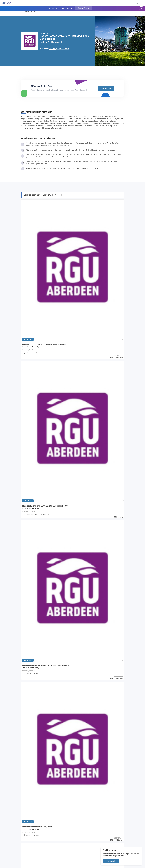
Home (23, 17)
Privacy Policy (92, 786)
